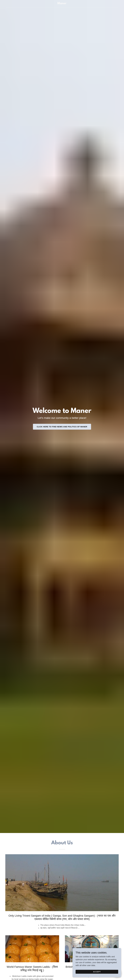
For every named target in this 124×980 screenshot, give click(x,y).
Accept (97, 972)
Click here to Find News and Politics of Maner (62, 427)
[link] (62, 4)
